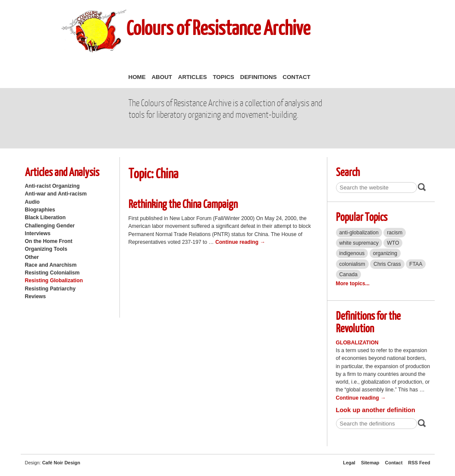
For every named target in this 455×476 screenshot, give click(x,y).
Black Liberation (45, 218)
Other (32, 257)
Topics (223, 77)
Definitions (259, 77)
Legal (349, 463)
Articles (193, 77)
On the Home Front (49, 241)
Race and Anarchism (51, 265)
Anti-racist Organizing (52, 186)
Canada (349, 274)
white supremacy (359, 243)
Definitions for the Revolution (368, 322)
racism (395, 233)
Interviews (38, 233)
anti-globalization (359, 233)
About (162, 77)
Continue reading (240, 242)
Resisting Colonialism (52, 273)
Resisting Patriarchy (50, 289)
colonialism (352, 264)
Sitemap (370, 463)
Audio (32, 202)
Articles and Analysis (62, 172)
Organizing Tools (46, 249)
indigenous (352, 253)
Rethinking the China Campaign (183, 203)
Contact (296, 77)
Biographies (40, 210)
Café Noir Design (61, 463)
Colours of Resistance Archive (218, 27)
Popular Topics (362, 216)
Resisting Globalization (54, 281)
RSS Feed (419, 463)
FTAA (416, 264)
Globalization (357, 343)
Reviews (36, 296)
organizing (385, 253)
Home (137, 77)
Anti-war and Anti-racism (56, 194)
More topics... (353, 284)
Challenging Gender (50, 226)
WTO (393, 243)
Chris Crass (387, 264)
